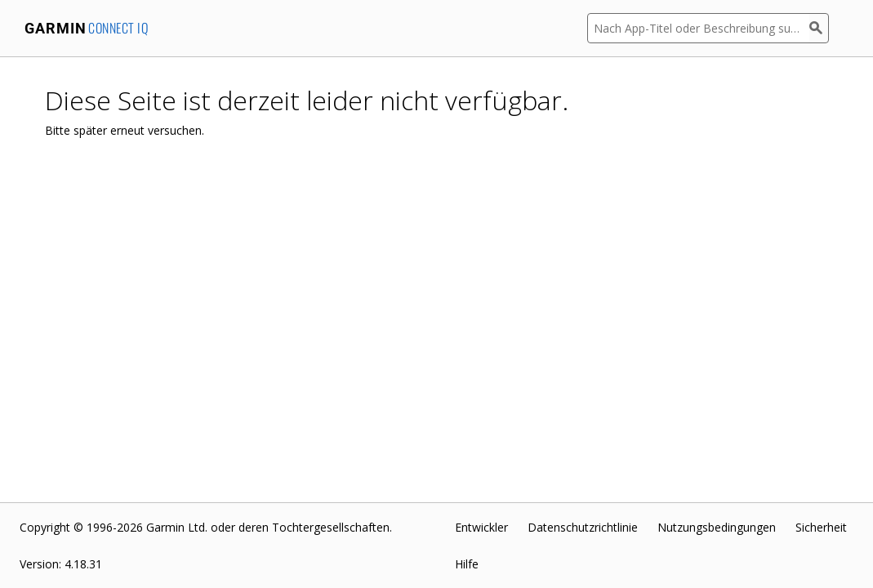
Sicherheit (821, 527)
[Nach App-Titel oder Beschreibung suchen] (698, 28)
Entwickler (481, 527)
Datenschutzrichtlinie (583, 527)
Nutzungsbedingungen (717, 527)
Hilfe (467, 564)
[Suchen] (819, 28)
